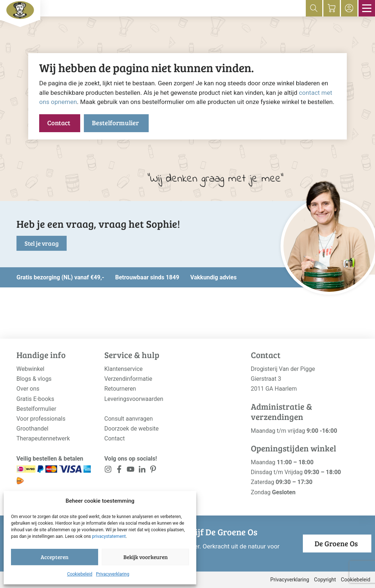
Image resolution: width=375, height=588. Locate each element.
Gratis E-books (35, 399)
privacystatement (109, 536)
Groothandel (32, 429)
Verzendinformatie (128, 379)
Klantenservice (124, 369)
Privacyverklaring (113, 574)
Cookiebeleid (80, 574)
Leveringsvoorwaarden (134, 399)
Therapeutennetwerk (43, 438)
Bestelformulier (115, 123)
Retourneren (120, 389)
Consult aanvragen (129, 419)
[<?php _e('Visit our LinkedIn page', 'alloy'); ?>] (142, 471)
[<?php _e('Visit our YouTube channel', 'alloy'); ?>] (131, 471)
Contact (59, 123)
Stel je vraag (42, 243)
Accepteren (55, 557)
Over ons (28, 389)
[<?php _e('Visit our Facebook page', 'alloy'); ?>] (120, 471)
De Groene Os (336, 543)
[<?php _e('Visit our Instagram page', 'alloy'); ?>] (108, 471)
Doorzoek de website (132, 429)
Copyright (325, 580)
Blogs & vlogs (34, 379)
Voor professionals (41, 419)
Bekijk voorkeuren (146, 557)
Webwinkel (31, 369)
